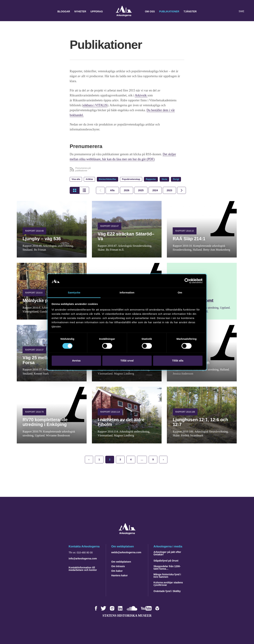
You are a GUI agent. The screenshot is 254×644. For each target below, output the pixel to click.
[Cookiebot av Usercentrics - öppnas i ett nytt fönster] (187, 281)
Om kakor (117, 571)
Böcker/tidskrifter (108, 179)
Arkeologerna (124, 12)
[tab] (127, 190)
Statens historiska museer (127, 616)
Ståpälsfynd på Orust (166, 561)
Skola (164, 179)
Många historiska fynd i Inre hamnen (167, 576)
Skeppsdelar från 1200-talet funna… (167, 568)
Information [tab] (127, 292)
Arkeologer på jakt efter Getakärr (167, 553)
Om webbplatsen (121, 562)
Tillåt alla (178, 361)
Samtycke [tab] (74, 292)
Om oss (150, 11)
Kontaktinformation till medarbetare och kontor (83, 569)
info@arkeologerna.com (83, 559)
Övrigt (176, 179)
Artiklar (89, 179)
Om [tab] (180, 292)
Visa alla (76, 179)
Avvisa (76, 361)
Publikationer (169, 11)
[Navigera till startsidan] (127, 534)
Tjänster (190, 11)
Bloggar (64, 11)
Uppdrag (97, 11)
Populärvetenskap (131, 179)
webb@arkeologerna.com (126, 552)
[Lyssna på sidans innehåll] (234, 11)
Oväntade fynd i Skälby (167, 591)
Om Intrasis (118, 566)
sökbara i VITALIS (95, 105)
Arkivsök (141, 95)
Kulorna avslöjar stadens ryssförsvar (168, 584)
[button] (226, 11)
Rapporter (151, 179)
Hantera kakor (120, 575)
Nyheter (80, 11)
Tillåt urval (127, 361)
